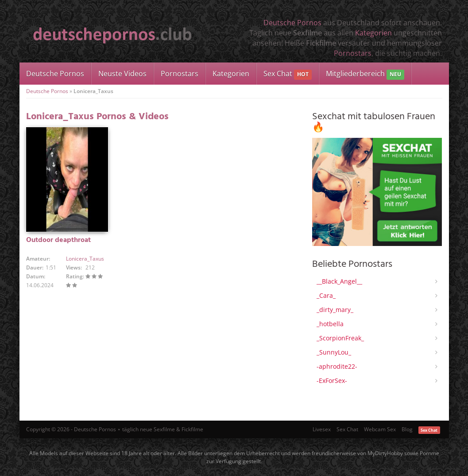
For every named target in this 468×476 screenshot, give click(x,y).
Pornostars (353, 53)
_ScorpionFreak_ (340, 338)
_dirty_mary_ (335, 310)
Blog (407, 429)
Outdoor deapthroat (58, 240)
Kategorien (373, 33)
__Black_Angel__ (339, 281)
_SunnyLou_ (334, 352)
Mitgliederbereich (365, 74)
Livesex (322, 429)
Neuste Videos (122, 74)
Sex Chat (288, 74)
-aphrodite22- (337, 366)
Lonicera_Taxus (85, 259)
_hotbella (330, 324)
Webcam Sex (380, 429)
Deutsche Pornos (292, 23)
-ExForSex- (332, 380)
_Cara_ (326, 295)
